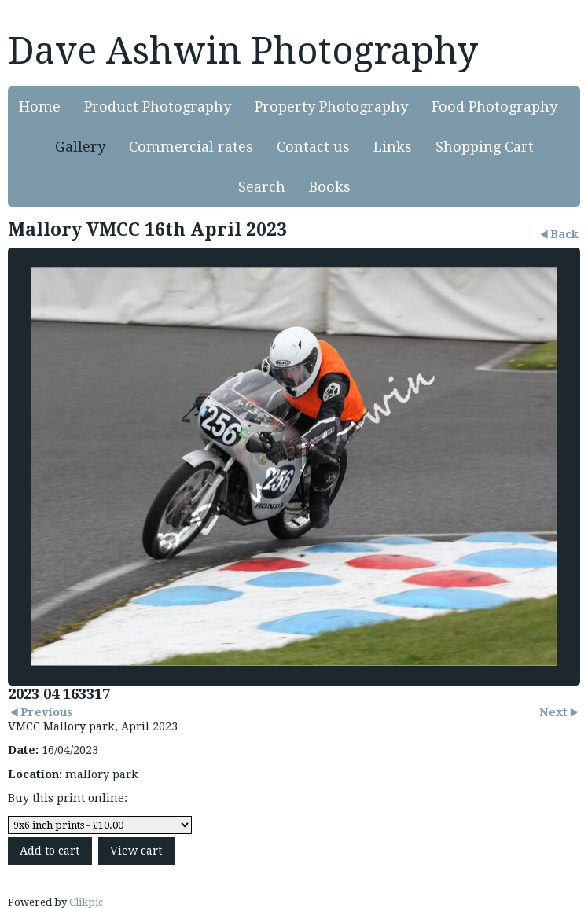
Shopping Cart (485, 147)
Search (262, 187)
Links (393, 147)
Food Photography (494, 107)
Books (330, 187)
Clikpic (86, 902)
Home (40, 107)
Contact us (313, 147)
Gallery (80, 147)
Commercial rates (191, 147)
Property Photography (331, 107)
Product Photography (158, 107)
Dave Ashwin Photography (243, 51)
